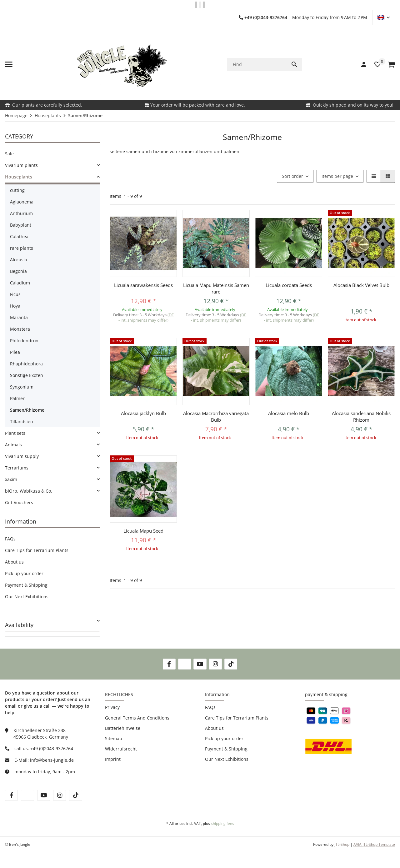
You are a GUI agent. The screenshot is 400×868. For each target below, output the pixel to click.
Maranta (19, 317)
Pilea (15, 352)
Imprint (113, 759)
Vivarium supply (22, 456)
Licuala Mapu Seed (143, 531)
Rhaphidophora (26, 364)
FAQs (10, 539)
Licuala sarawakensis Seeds (143, 285)
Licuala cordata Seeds (289, 285)
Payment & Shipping (26, 585)
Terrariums (17, 468)
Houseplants (19, 177)
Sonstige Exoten (27, 375)
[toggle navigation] (9, 64)
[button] (384, 18)
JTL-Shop (342, 844)
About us (14, 562)
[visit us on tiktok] (75, 795)
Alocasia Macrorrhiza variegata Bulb (216, 416)
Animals (13, 445)
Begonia (18, 271)
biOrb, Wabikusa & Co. (29, 491)
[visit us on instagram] (60, 795)
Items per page (337, 176)
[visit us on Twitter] (185, 664)
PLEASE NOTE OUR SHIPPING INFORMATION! (199, 5)
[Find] (257, 64)
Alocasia (19, 260)
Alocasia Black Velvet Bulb (361, 285)
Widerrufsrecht (121, 749)
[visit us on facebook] (11, 795)
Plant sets (15, 433)
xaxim (11, 479)
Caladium (20, 283)
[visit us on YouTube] (200, 664)
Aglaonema (22, 202)
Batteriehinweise (123, 728)
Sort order (292, 176)
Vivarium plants (21, 165)
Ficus (15, 294)
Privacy (112, 707)
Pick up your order (24, 573)
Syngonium (22, 387)
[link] (52, 165)
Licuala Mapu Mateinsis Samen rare (216, 288)
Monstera (20, 329)
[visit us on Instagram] (215, 664)
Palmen (18, 398)
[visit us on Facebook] (169, 664)
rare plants (22, 248)
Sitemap (114, 738)
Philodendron (24, 341)
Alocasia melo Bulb (289, 413)
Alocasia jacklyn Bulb (143, 413)
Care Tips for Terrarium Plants (37, 550)
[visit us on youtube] (44, 795)
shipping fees (222, 823)
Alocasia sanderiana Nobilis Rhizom (361, 416)
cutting (17, 190)
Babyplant (21, 225)
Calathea (19, 236)
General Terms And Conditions (137, 718)
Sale (9, 154)
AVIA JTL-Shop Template (374, 844)
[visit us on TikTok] (231, 664)
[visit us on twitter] (27, 795)
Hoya (15, 306)
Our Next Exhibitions (27, 597)
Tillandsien (22, 421)
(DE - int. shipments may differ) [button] (146, 317)
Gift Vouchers (19, 502)
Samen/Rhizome (27, 410)
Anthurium (21, 213)
